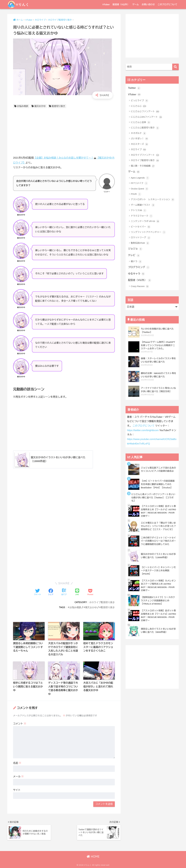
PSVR (136, 194)
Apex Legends (140, 178)
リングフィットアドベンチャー (148, 232)
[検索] (175, 67)
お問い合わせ (148, 4)
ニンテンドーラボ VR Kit (145, 221)
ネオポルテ (138, 133)
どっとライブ (140, 101)
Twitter (134, 88)
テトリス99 (139, 210)
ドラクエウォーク (142, 216)
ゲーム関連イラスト (143, 205)
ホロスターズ (140, 144)
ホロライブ (138, 150)
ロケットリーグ (141, 238)
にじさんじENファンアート (147, 117)
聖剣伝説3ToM (140, 243)
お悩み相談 (23, 106)
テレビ (134, 255)
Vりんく (19, 4)
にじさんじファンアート (145, 112)
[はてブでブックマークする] (64, 592)
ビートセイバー (141, 227)
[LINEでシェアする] (77, 592)
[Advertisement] (64, 133)
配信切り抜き (59, 106)
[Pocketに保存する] (90, 592)
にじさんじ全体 (141, 122)
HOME (93, 856)
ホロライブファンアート (145, 155)
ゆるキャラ (136, 274)
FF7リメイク (139, 183)
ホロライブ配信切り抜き (102, 602)
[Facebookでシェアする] (51, 592)
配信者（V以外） (121, 4)
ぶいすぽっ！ (140, 139)
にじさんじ (138, 106)
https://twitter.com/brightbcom (143, 430)
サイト (17, 790)
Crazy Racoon (140, 286)
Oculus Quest (140, 189)
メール (18, 777)
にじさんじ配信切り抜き (145, 128)
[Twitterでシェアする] (37, 592)
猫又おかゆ (40, 106)
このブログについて (167, 4)
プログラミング (139, 267)
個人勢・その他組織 (143, 166)
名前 (17, 763)
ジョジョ (135, 249)
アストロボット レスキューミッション (153, 200)
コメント (20, 724)
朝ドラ (136, 262)
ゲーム (136, 4)
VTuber (106, 4)
